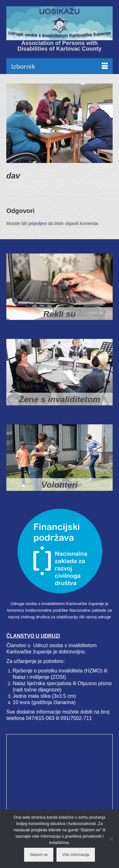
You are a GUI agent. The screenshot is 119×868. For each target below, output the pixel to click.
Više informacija (76, 855)
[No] (111, 839)
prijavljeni (37, 223)
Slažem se (39, 855)
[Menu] (60, 66)
